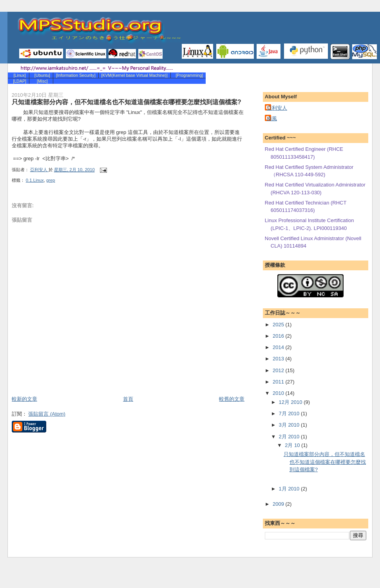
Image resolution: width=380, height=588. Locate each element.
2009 (279, 504)
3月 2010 (290, 425)
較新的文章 (24, 399)
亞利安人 (277, 108)
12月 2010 (291, 402)
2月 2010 (290, 437)
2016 (279, 336)
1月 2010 (290, 489)
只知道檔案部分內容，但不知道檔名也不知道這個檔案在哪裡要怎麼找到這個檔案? (325, 462)
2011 (279, 382)
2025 (279, 325)
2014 (279, 347)
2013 (279, 359)
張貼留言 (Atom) (47, 414)
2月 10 (293, 445)
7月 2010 (290, 413)
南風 (272, 119)
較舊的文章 (232, 399)
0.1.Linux (35, 180)
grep (51, 180)
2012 (279, 370)
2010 (279, 393)
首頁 (128, 399)
